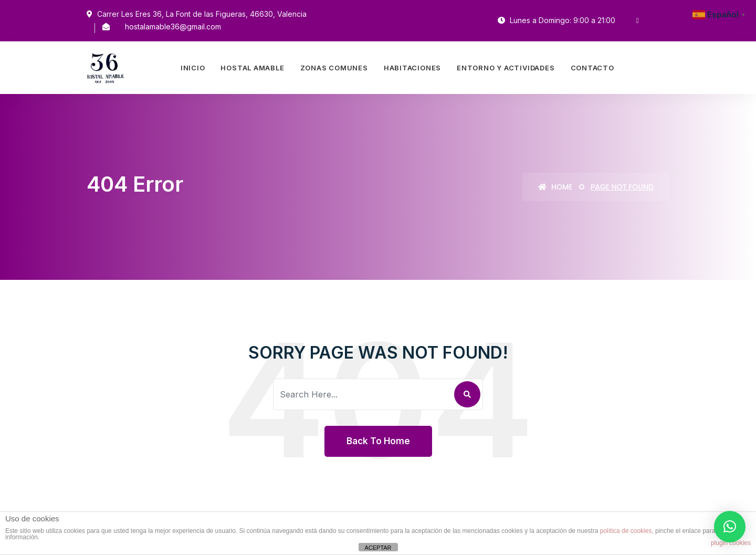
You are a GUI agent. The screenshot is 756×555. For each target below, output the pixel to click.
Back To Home (378, 441)
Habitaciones (412, 68)
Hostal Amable (252, 68)
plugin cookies (731, 543)
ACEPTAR (378, 548)
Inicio (193, 68)
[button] (730, 527)
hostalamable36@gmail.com (173, 27)
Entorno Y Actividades (506, 68)
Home (555, 187)
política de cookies (626, 531)
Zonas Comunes (334, 68)
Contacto (592, 68)
